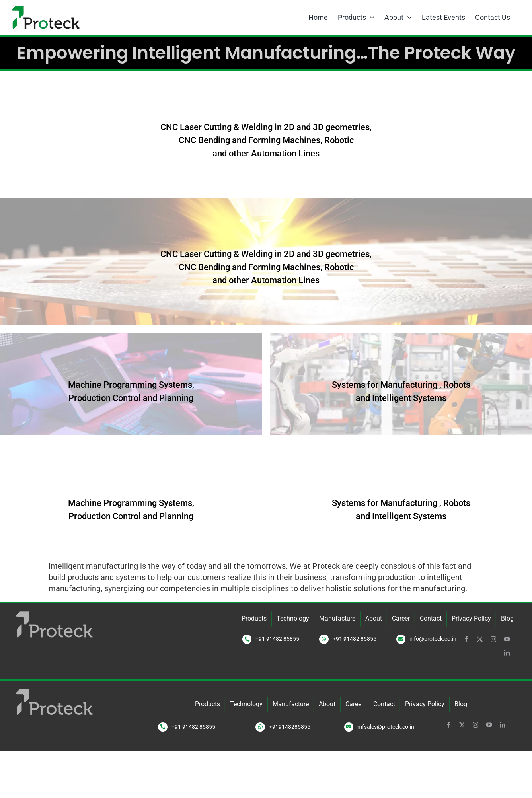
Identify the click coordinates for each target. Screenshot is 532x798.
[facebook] (466, 639)
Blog (507, 618)
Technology (293, 618)
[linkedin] (507, 653)
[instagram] (493, 639)
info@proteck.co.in (433, 639)
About (374, 618)
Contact (431, 618)
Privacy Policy (471, 618)
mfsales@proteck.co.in (386, 727)
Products (254, 618)
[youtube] (507, 639)
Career (401, 618)
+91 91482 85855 (277, 639)
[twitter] (480, 639)
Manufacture (337, 618)
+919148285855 (290, 727)
